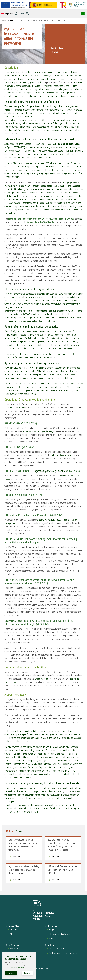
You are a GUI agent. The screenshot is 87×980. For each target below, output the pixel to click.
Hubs (51, 938)
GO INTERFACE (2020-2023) (20, 447)
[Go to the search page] (27, 13)
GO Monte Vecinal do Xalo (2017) (23, 495)
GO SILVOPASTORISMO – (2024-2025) (42, 471)
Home (4, 20)
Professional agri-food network (63, 953)
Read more (16, 856)
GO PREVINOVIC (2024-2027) (21, 423)
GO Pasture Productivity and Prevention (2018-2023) (34, 515)
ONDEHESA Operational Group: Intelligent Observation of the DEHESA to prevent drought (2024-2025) (39, 622)
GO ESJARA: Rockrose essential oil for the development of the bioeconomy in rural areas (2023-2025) (39, 582)
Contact (14, 929)
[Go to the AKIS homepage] (77, 5)
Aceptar (11, 973)
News (12, 20)
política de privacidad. (17, 967)
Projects (53, 929)
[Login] (16, 13)
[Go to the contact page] (22, 13)
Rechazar (27, 973)
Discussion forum (57, 949)
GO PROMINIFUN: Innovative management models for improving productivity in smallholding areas (41, 541)
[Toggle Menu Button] (83, 13)
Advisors (14, 949)
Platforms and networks (60, 934)
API (12, 934)
